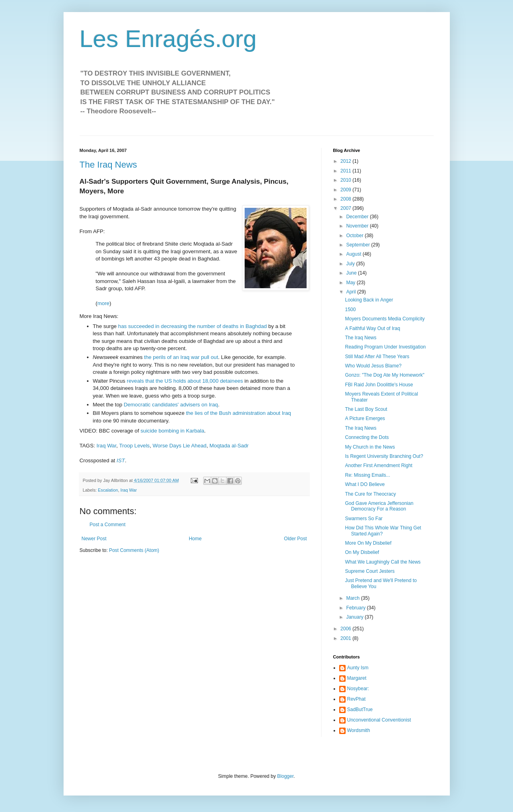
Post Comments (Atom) (134, 550)
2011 (346, 171)
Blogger (285, 776)
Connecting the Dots (367, 437)
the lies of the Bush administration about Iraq (238, 413)
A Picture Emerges (365, 418)
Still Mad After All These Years (377, 357)
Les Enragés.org (168, 39)
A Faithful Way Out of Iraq (372, 328)
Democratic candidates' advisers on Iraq (171, 405)
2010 (346, 180)
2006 (346, 629)
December (358, 217)
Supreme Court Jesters (370, 571)
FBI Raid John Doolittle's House (379, 385)
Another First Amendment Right (378, 465)
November (358, 226)
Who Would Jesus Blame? (373, 366)
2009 (346, 190)
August (354, 254)
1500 (350, 310)
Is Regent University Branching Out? (384, 456)
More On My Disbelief (368, 543)
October (355, 236)
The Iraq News (108, 165)
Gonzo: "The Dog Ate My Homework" (384, 375)
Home (195, 539)
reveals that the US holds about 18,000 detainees (185, 381)
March (353, 598)
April (351, 292)
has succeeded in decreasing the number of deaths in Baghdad (193, 326)
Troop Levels (134, 446)
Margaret (357, 678)
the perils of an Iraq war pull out (181, 357)
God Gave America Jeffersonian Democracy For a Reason (379, 506)
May (351, 283)
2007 (346, 208)
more (103, 303)
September (358, 245)
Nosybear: (358, 689)
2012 (346, 161)
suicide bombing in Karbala (172, 431)
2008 (346, 199)
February (356, 608)
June (352, 273)
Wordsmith (359, 730)
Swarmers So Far (364, 519)
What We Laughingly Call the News (383, 562)
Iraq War (106, 446)
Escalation (108, 490)
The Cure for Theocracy (370, 494)
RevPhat (356, 699)
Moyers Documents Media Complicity (385, 319)
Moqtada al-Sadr (229, 446)
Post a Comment (108, 525)
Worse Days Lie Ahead (179, 446)
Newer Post (94, 539)
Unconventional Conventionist (379, 720)
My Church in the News (370, 447)
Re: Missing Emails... (367, 475)
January (355, 617)
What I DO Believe (365, 484)
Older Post (296, 539)
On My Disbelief (362, 552)
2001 (346, 638)
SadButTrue (360, 709)
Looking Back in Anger (369, 300)
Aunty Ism (358, 668)
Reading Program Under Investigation (385, 347)
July (351, 264)
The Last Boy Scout (366, 409)
